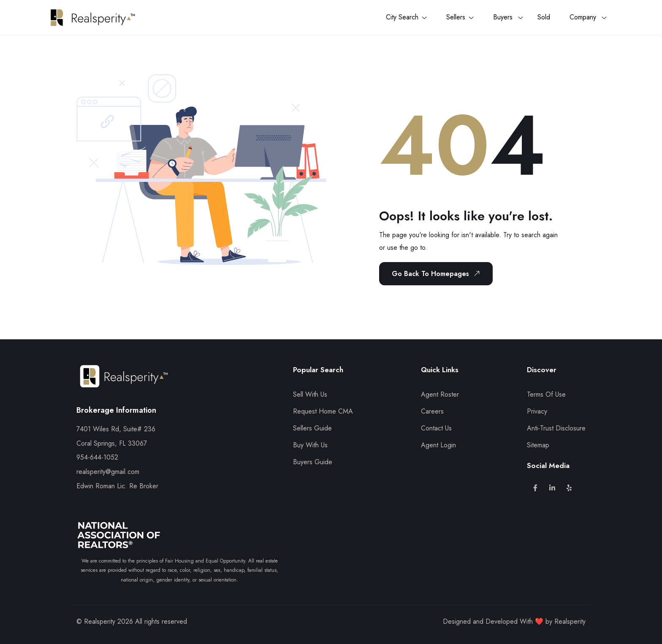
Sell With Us (310, 394)
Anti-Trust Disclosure (556, 428)
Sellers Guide (312, 428)
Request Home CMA (323, 411)
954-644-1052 (97, 457)
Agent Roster (440, 394)
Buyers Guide (313, 462)
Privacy (537, 411)
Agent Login (438, 445)
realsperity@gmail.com (108, 472)
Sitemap (538, 445)
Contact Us (436, 428)
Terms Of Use (546, 394)
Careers (432, 411)
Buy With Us (310, 445)
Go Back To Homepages (438, 273)
